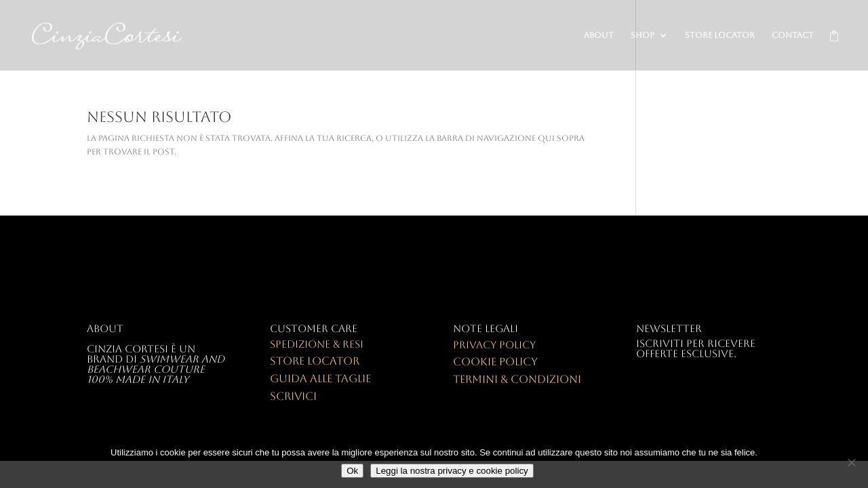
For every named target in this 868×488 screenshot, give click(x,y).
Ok (352, 471)
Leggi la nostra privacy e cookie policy (452, 471)
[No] (851, 462)
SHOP (643, 35)
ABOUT (599, 35)
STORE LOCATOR (720, 35)
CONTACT (793, 35)
